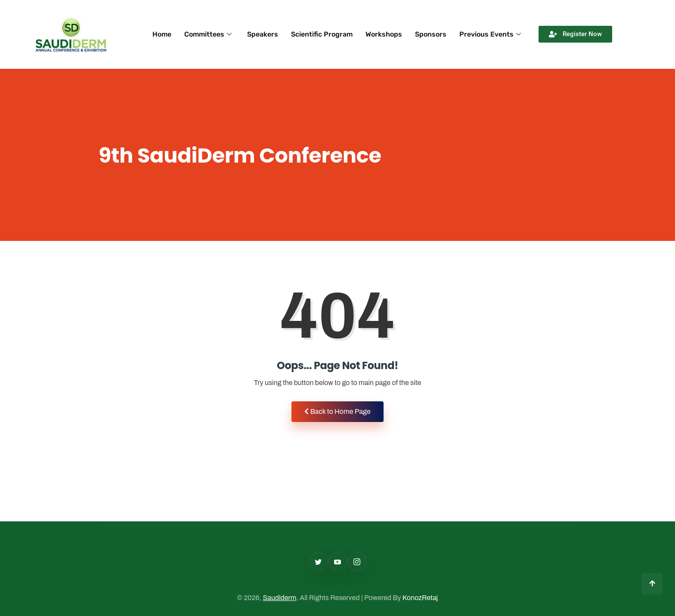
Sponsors (431, 34)
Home (162, 34)
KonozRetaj (420, 598)
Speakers (263, 34)
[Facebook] (338, 562)
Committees (208, 34)
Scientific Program (322, 34)
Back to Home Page (337, 411)
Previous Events (490, 34)
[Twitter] (318, 562)
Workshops (384, 34)
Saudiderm (279, 598)
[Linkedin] (357, 562)
